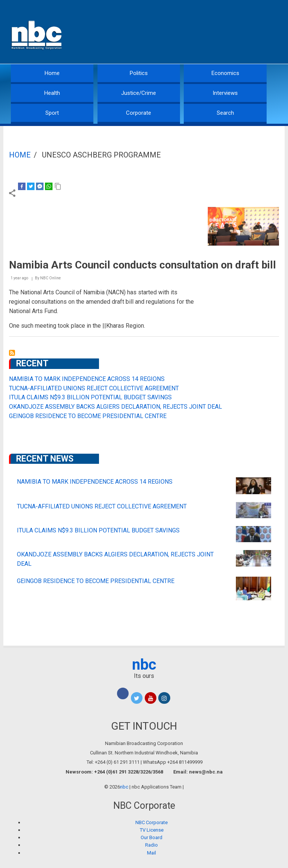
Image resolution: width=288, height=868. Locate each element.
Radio (151, 845)
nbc (144, 665)
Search (225, 113)
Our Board (151, 837)
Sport (52, 113)
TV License (152, 830)
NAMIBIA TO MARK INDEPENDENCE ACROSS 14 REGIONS (87, 379)
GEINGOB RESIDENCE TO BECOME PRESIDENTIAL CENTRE (88, 416)
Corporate (139, 113)
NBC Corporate (151, 822)
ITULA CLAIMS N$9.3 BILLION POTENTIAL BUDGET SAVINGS (90, 397)
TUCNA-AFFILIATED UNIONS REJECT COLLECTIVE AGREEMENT (94, 388)
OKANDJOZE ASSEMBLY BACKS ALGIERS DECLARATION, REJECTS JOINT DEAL (115, 407)
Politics (139, 73)
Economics (225, 73)
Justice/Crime (139, 93)
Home (52, 73)
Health (52, 93)
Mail (151, 853)
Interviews (225, 93)
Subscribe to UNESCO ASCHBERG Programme (12, 353)
